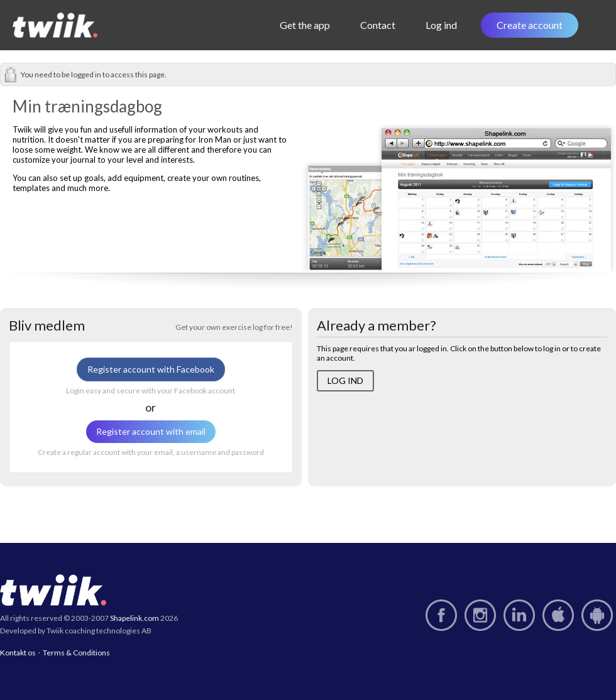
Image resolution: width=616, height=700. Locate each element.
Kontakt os (18, 653)
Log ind (443, 25)
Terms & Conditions (76, 653)
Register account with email (151, 431)
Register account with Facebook (151, 369)
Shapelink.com (135, 618)
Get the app (307, 25)
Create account (530, 25)
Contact (379, 25)
